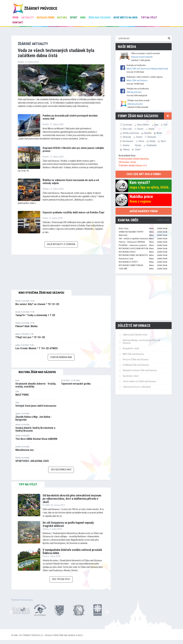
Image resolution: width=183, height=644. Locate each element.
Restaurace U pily (126, 259)
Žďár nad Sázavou (100, 18)
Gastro (140, 129)
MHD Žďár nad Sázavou (133, 354)
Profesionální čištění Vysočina (134, 159)
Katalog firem (45, 18)
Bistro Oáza (124, 228)
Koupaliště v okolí (131, 348)
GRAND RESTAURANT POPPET (131, 232)
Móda (159, 133)
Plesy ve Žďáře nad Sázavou (136, 360)
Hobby (152, 129)
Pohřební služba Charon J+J (133, 166)
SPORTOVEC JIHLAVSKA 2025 (32, 461)
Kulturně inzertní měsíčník (142, 57)
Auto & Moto (143, 125)
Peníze (139, 137)
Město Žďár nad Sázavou (137, 80)
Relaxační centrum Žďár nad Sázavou (140, 370)
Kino (83, 18)
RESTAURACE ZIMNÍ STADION (131, 265)
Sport (74, 18)
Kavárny (148, 133)
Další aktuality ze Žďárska (61, 244)
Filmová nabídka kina (61, 357)
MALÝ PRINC (22, 395)
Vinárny (126, 145)
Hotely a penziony (131, 133)
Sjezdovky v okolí (131, 376)
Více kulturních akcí (61, 470)
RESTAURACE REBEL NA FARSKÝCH (133, 255)
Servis (141, 141)
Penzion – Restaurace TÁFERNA (132, 242)
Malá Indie (123, 235)
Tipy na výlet (149, 18)
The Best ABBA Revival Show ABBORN (36, 439)
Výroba (138, 145)
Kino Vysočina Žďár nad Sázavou (41, 293)
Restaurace (128, 141)
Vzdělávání (151, 145)
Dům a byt (127, 129)
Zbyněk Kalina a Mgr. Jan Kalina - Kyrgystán (34, 418)
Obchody (127, 137)
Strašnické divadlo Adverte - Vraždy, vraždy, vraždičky (36, 385)
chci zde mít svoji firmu (144, 174)
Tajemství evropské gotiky (76, 384)
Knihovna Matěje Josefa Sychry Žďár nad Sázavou (141, 342)
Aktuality (28, 18)
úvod (15, 18)
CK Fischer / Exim (127, 162)
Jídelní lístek (162, 228)
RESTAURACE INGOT (127, 252)
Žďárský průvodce (134, 92)
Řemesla (152, 137)
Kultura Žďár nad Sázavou (37, 372)
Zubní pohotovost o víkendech (137, 387)
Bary (156, 125)
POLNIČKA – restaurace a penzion (133, 245)
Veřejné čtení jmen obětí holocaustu (36, 406)
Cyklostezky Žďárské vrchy (135, 335)
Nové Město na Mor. (126, 18)
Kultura (62, 18)
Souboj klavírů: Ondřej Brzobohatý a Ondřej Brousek (35, 429)
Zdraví (138, 149)
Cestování (127, 125)
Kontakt (18, 22)
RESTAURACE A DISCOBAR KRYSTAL (134, 248)
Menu (152, 228)
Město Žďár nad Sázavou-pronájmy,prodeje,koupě (147, 69)
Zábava (126, 149)
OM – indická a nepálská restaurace (133, 239)
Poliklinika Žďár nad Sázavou (136, 365)
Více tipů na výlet (61, 579)
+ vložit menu (163, 220)
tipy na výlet (28, 484)
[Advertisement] (144, 298)
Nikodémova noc (25, 450)
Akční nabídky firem (144, 211)
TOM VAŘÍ (123, 269)
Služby (152, 141)
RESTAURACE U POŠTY (128, 262)
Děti (165, 125)
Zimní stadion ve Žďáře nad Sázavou (139, 381)
